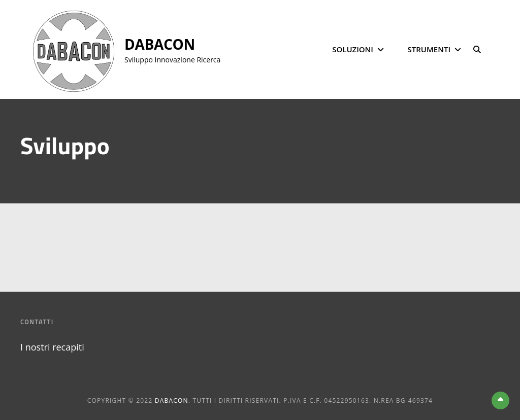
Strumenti (429, 49)
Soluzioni (353, 49)
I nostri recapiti (52, 347)
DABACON (160, 44)
